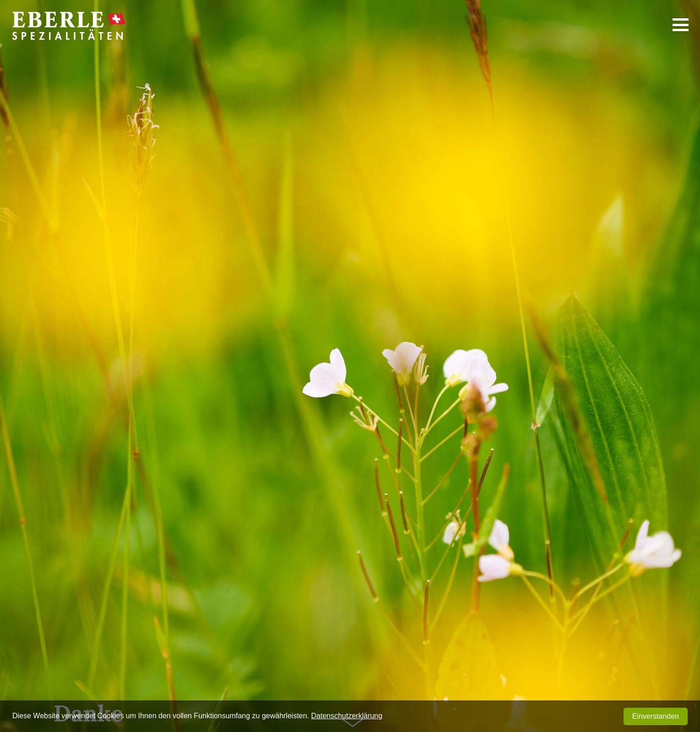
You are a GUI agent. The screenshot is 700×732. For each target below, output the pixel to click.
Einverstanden (656, 716)
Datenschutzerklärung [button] (347, 716)
